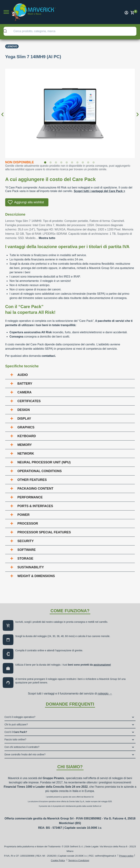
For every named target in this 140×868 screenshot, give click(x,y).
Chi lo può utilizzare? (16, 724)
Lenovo (12, 46)
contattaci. (49, 356)
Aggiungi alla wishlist (29, 202)
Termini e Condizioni (79, 860)
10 (94, 163)
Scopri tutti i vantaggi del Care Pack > (99, 191)
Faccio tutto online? (15, 739)
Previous (3, 111)
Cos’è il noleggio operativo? (20, 717)
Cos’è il (16, 732)
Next (137, 111)
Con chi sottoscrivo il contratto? (22, 747)
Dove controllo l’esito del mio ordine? (25, 754)
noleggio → (105, 694)
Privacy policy (126, 856)
